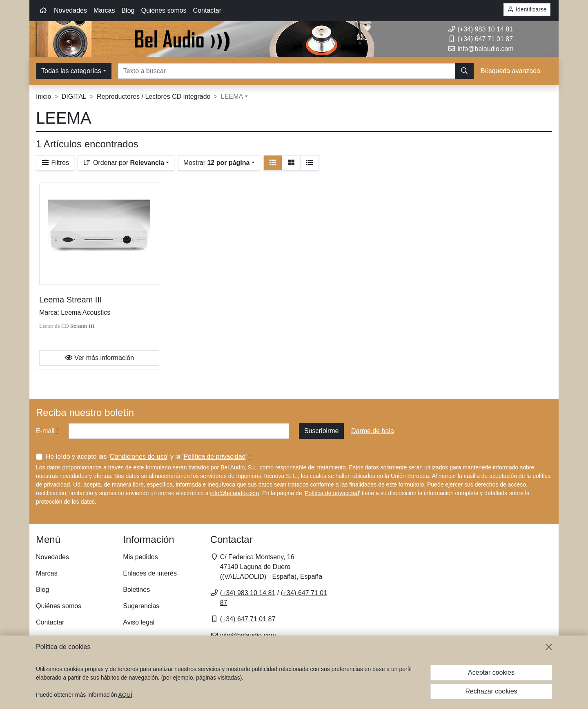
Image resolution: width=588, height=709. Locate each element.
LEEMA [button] (232, 97)
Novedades (70, 10)
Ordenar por (124, 163)
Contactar (207, 10)
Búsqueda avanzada (510, 71)
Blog (128, 10)
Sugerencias (141, 606)
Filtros (55, 163)
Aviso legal (139, 622)
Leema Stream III (70, 300)
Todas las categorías (71, 71)
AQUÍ (125, 695)
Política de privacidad (214, 457)
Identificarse (527, 9)
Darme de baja (373, 431)
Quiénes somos (164, 10)
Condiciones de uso (139, 457)
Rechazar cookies (491, 691)
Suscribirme (321, 431)
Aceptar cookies (491, 672)
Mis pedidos (140, 557)
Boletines (136, 590)
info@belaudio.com (234, 493)
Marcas (104, 10)
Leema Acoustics (86, 312)
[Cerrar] (549, 647)
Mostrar (217, 163)
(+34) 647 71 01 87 (480, 39)
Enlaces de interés (150, 573)
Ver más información (99, 358)
